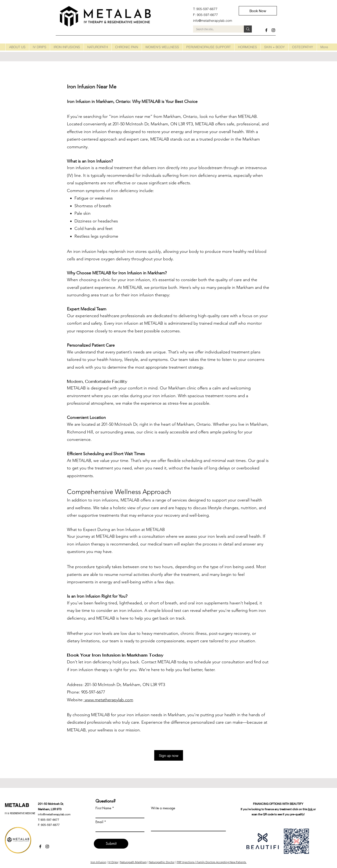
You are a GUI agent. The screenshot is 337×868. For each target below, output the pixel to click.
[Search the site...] (215, 29)
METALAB (17, 805)
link (311, 809)
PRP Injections (186, 862)
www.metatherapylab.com (108, 700)
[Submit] (111, 844)
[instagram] (273, 30)
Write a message (163, 808)
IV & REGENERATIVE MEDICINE (20, 813)
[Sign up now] (169, 755)
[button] (39, 47)
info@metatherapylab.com (54, 814)
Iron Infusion (98, 862)
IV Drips (113, 862)
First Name (103, 808)
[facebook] (266, 30)
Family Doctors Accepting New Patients (222, 862)
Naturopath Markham (133, 862)
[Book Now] (258, 11)
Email (99, 822)
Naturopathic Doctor (162, 862)
